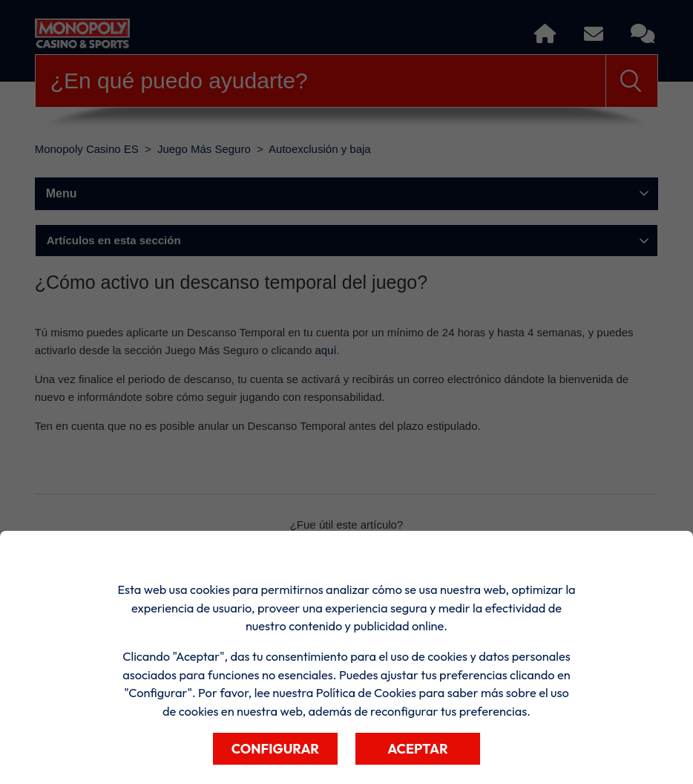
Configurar (275, 749)
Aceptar (418, 749)
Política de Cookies (366, 693)
